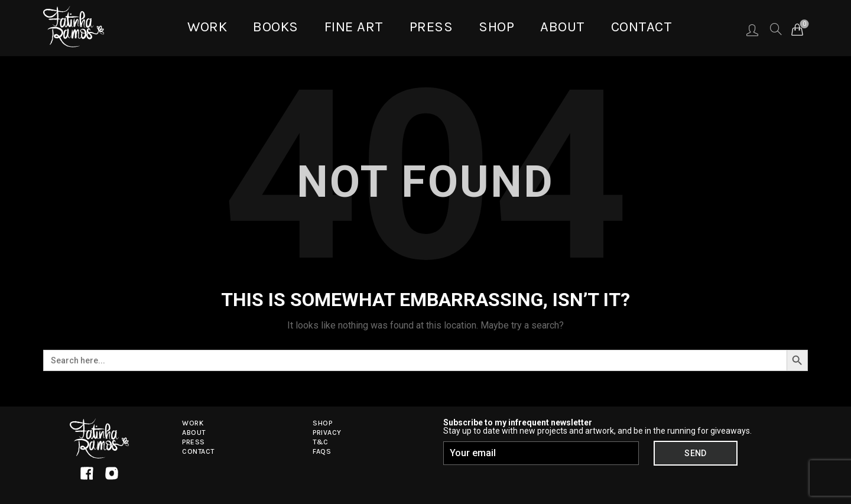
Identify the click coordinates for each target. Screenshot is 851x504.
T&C (321, 442)
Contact (642, 27)
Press (431, 27)
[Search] (775, 29)
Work (193, 423)
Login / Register (752, 30)
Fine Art (354, 27)
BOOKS (276, 27)
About (563, 27)
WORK (207, 27)
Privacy (327, 433)
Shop (496, 27)
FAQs (322, 451)
